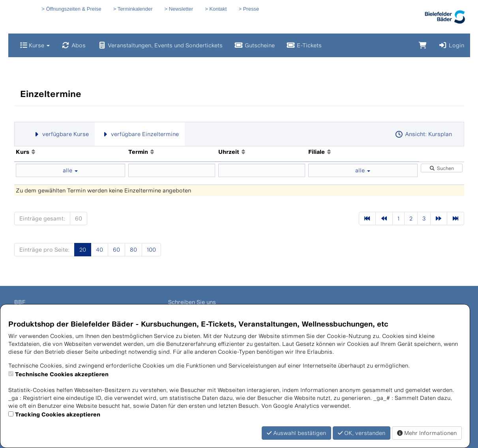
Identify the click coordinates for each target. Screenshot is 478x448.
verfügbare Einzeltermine (140, 134)
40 (99, 249)
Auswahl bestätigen (296, 433)
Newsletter (181, 9)
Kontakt (218, 9)
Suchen (442, 168)
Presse (251, 9)
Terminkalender (135, 9)
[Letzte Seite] (456, 218)
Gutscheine (255, 45)
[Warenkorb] (423, 45)
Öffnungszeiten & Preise (74, 9)
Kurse (35, 45)
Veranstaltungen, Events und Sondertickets (160, 45)
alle (70, 170)
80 (133, 249)
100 (151, 249)
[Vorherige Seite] (384, 218)
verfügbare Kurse (61, 134)
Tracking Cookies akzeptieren (58, 414)
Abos (74, 45)
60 (79, 218)
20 (83, 249)
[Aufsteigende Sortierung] (33, 152)
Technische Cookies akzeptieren (62, 374)
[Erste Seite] (367, 218)
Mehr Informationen (427, 433)
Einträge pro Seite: (44, 249)
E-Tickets (304, 45)
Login (451, 45)
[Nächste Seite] (439, 218)
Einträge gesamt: (42, 218)
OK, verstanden (362, 433)
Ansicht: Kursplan (423, 134)
